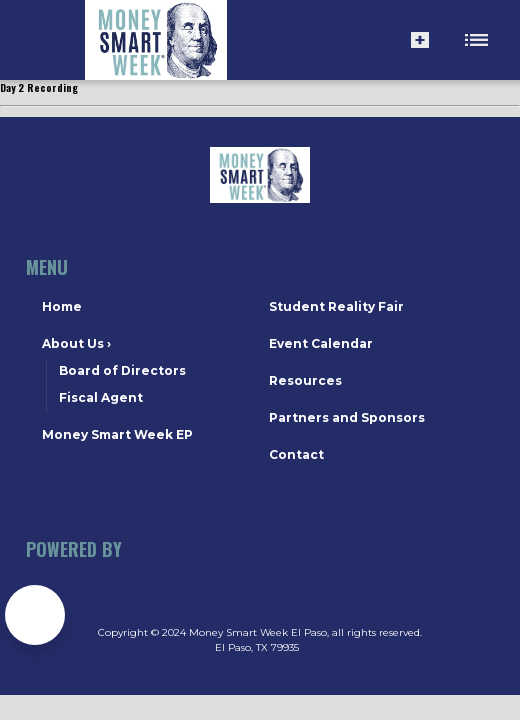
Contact (296, 454)
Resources (305, 380)
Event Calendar (321, 343)
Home (62, 306)
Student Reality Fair (336, 306)
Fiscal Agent (101, 397)
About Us (76, 343)
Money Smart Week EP (117, 434)
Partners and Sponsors (347, 417)
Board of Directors (122, 370)
